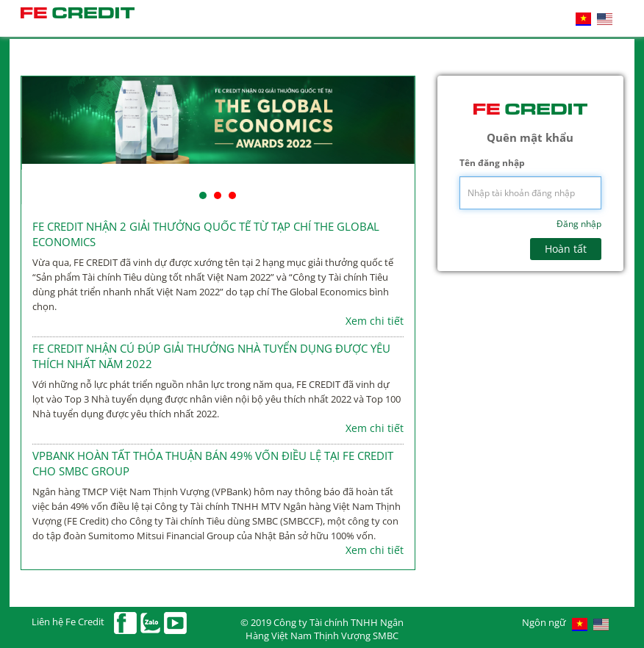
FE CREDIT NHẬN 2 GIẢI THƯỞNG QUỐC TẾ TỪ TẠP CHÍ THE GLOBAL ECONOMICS (206, 234)
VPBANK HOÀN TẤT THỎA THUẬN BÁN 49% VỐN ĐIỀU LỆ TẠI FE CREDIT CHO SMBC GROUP (213, 463)
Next (396, 140)
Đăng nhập (579, 224)
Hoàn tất (566, 249)
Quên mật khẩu (530, 137)
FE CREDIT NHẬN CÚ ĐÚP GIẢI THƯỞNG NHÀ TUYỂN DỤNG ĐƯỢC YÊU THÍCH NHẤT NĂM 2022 (211, 356)
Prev (40, 140)
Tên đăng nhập (492, 163)
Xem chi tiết (375, 321)
